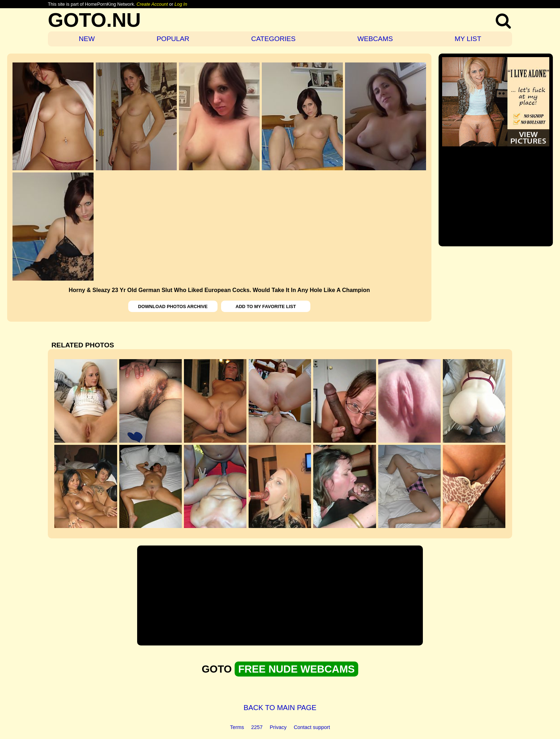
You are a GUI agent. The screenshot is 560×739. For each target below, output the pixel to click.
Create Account (152, 4)
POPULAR (173, 39)
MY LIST (468, 39)
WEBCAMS (375, 39)
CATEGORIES (273, 39)
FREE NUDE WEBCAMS (296, 669)
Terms (237, 727)
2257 (257, 727)
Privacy (278, 727)
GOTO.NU (94, 20)
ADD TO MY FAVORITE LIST (266, 306)
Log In (181, 4)
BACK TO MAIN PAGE (280, 708)
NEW (87, 39)
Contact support (312, 727)
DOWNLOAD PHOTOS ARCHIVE (173, 306)
